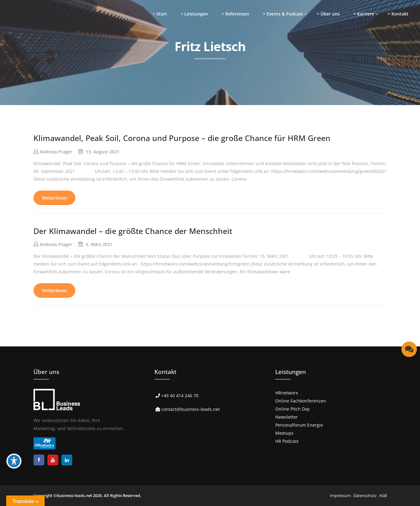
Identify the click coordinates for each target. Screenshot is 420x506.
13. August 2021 (103, 152)
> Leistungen (194, 14)
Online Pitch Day (292, 409)
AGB (383, 495)
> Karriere (364, 14)
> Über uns (328, 14)
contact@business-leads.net (190, 409)
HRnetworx (287, 393)
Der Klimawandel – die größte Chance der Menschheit (133, 231)
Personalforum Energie (299, 425)
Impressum (340, 495)
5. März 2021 (99, 244)
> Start (160, 14)
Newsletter (287, 417)
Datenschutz (365, 495)
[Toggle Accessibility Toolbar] (14, 461)
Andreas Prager (56, 152)
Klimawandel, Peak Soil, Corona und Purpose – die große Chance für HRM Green (182, 138)
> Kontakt (398, 14)
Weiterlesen (54, 198)
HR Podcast (287, 441)
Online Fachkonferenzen (301, 401)
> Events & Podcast (283, 14)
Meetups (284, 433)
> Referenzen (235, 14)
